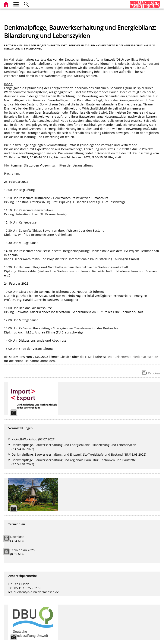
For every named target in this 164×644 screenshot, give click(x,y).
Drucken (154, 373)
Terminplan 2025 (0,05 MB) (22, 552)
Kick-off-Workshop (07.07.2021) (33, 439)
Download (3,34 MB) (17, 539)
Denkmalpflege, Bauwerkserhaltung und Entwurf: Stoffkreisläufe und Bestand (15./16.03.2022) (79, 454)
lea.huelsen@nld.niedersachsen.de (133, 357)
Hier (7, 165)
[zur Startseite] (7, 4)
